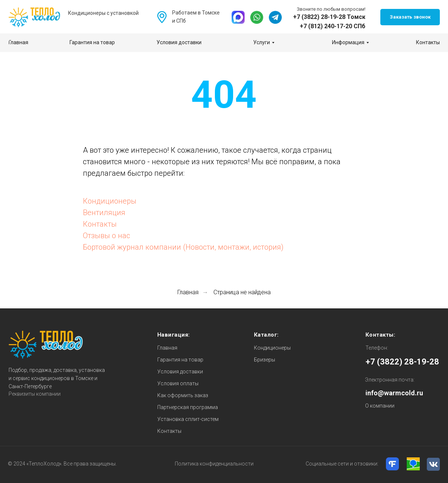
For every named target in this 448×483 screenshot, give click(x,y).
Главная (188, 292)
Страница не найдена (242, 292)
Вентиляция (104, 213)
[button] (410, 17)
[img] (238, 17)
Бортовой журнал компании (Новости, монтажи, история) (183, 247)
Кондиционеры (110, 201)
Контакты (100, 224)
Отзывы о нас (107, 236)
